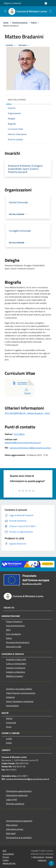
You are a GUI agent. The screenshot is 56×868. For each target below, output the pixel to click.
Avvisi (9, 727)
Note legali (11, 833)
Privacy (6, 857)
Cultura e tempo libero (16, 664)
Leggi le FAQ (12, 799)
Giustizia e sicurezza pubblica (19, 689)
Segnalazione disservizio (17, 795)
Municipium (39, 857)
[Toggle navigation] (5, 11)
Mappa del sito (9, 863)
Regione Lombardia (12, 3)
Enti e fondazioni (14, 634)
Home (6, 22)
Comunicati (11, 723)
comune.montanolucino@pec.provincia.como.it (30, 448)
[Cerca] (50, 12)
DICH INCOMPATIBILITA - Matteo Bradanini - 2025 (27, 413)
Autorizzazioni (12, 706)
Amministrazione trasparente (19, 821)
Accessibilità (8, 854)
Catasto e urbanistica (15, 672)
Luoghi (9, 739)
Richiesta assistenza (15, 804)
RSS (4, 851)
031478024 (19, 434)
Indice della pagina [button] (17, 100)
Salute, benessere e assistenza (20, 701)
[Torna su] (51, 863)
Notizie (9, 718)
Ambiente (10, 697)
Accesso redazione (45, 859)
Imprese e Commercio (16, 668)
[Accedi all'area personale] (46, 3)
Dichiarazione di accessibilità (19, 838)
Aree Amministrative (15, 626)
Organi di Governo (14, 621)
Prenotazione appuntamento (19, 791)
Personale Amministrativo (18, 642)
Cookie (6, 860)
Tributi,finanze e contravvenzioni (21, 693)
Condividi (11, 45)
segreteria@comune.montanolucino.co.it (23, 443)
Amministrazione (20, 22)
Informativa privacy (15, 829)
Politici (34, 22)
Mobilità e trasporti (15, 676)
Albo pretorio (12, 825)
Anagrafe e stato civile (16, 659)
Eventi (9, 743)
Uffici (8, 630)
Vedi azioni (24, 45)
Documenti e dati (14, 647)
